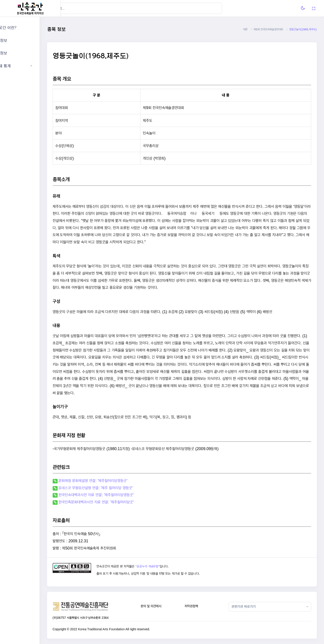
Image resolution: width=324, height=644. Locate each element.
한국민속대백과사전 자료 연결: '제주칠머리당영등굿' (117, 495)
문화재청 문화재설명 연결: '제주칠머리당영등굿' (114, 481)
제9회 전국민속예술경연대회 (268, 29)
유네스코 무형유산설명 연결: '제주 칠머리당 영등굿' (117, 488)
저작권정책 (202, 606)
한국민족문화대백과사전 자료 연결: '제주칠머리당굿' (117, 502)
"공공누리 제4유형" (165, 566)
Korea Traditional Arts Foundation (122, 629)
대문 (245, 29)
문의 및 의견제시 (165, 606)
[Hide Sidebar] (70, 8)
